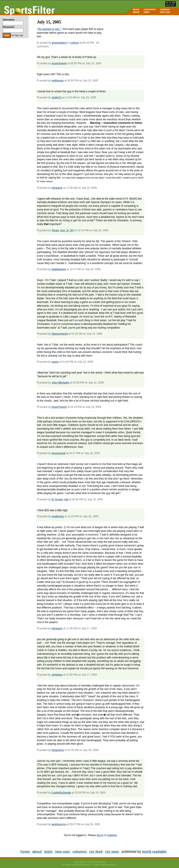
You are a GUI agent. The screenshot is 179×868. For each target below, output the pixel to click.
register (112, 835)
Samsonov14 (60, 334)
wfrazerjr (57, 188)
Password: (9, 27)
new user (165, 12)
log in (100, 835)
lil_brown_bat (60, 499)
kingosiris (58, 750)
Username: (9, 20)
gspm (55, 362)
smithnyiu (58, 516)
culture (75, 43)
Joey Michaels (60, 383)
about (136, 12)
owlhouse (58, 81)
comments (150, 9)
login (146, 12)
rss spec (112, 852)
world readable (154, 852)
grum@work (59, 63)
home (136, 9)
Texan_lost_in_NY (63, 230)
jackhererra (59, 824)
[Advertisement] (142, 49)
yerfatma (57, 675)
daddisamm (59, 269)
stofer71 (57, 98)
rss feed (96, 852)
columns (165, 9)
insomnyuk (58, 453)
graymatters (59, 43)
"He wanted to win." (49, 29)
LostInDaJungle (61, 793)
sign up (18, 35)
